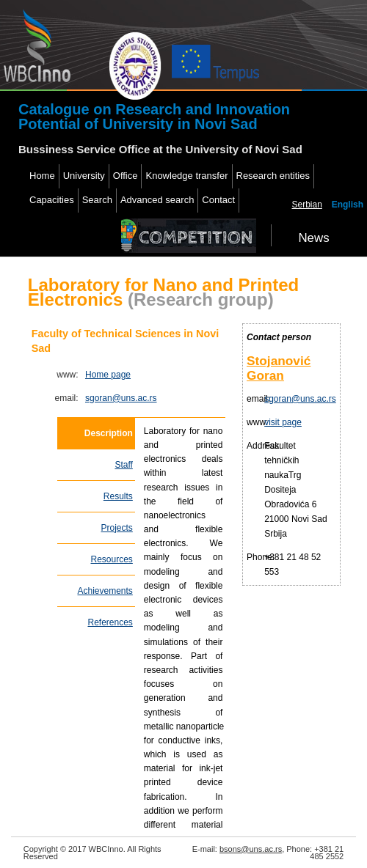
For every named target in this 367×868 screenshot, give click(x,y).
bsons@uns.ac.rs (251, 849)
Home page (108, 375)
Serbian (307, 205)
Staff (123, 465)
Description (109, 433)
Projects (117, 528)
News (313, 238)
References (110, 622)
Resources (112, 559)
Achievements (105, 591)
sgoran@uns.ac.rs (121, 398)
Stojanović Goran (279, 368)
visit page (283, 422)
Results (118, 496)
